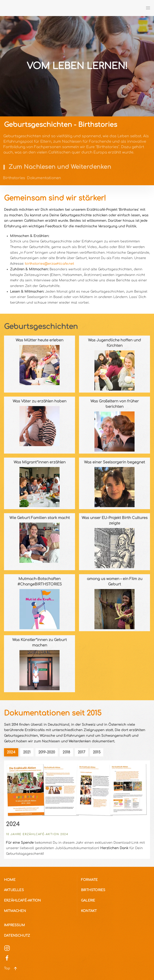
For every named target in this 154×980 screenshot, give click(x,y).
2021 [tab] (27, 752)
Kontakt (89, 911)
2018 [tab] (66, 752)
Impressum (14, 925)
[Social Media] (7, 948)
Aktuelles (14, 890)
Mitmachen (15, 911)
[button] (148, 8)
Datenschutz (17, 936)
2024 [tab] (11, 752)
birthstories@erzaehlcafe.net (49, 264)
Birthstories (93, 890)
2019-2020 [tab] (47, 752)
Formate (89, 880)
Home (10, 880)
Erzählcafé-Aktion (22, 901)
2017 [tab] (82, 752)
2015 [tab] (97, 752)
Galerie (88, 901)
